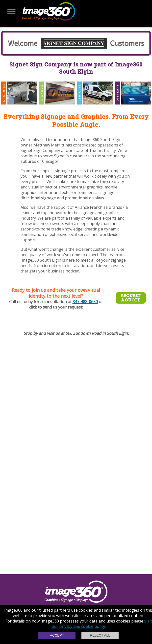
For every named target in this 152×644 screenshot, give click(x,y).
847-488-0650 (85, 302)
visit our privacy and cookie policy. (102, 624)
